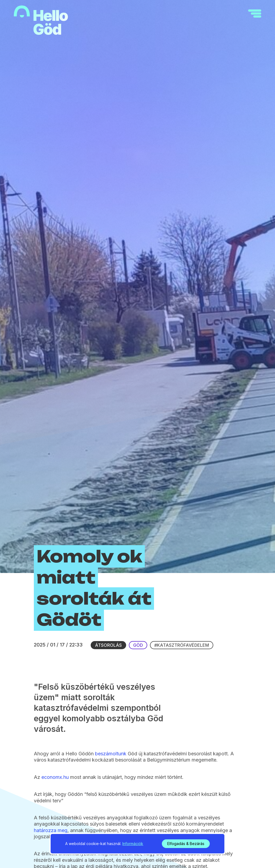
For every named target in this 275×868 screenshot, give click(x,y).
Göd (138, 645)
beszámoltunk (111, 754)
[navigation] (255, 14)
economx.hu (55, 777)
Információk (133, 844)
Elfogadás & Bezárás (186, 844)
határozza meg (51, 830)
